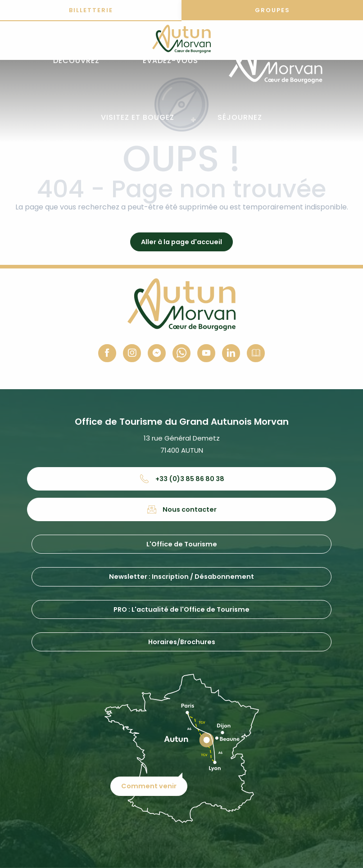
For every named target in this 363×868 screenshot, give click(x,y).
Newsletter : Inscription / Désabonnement (181, 577)
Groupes (272, 10)
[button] (76, 61)
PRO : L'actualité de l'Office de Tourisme (181, 609)
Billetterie (91, 10)
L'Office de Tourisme (182, 544)
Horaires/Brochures (182, 642)
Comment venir (149, 786)
